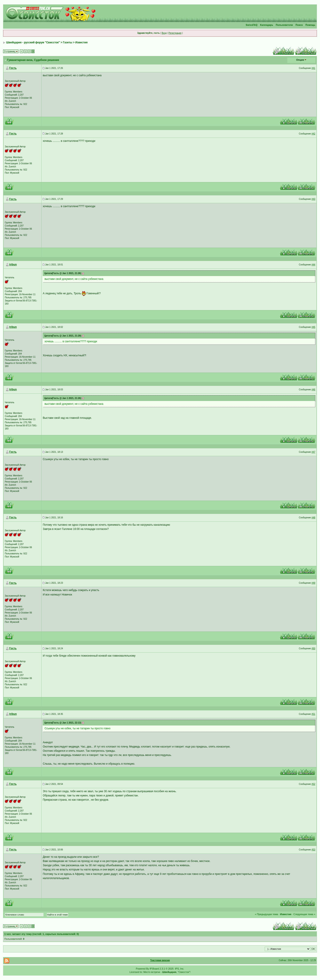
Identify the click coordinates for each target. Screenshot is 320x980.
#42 (313, 134)
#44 (313, 265)
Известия (81, 42)
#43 (313, 199)
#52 (313, 784)
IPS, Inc (179, 969)
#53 (313, 850)
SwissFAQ (252, 25)
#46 (313, 390)
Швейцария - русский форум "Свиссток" (33, 42)
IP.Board (154, 969)
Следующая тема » (304, 914)
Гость (13, 68)
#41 (313, 68)
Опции (300, 60)
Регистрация (175, 33)
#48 (313, 518)
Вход (164, 33)
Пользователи (284, 25)
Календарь (267, 25)
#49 (313, 583)
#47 (313, 452)
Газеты (68, 42)
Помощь (310, 25)
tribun (13, 265)
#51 (313, 714)
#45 (313, 327)
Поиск (299, 25)
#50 (313, 648)
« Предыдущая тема (266, 914)
